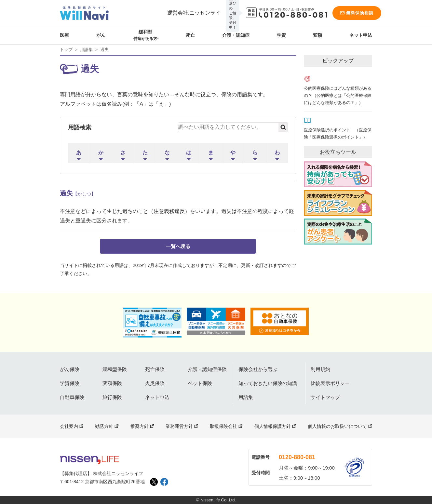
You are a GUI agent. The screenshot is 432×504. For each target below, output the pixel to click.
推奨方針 (140, 426)
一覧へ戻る (178, 246)
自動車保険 (72, 397)
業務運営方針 (179, 426)
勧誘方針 (104, 426)
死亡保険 (155, 369)
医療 (64, 35)
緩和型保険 (115, 369)
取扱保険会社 (223, 426)
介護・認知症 (236, 35)
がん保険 (70, 369)
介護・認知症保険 (207, 369)
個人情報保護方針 (273, 426)
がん (101, 35)
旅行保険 (112, 397)
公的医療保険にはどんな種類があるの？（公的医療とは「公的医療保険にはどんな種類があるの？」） (338, 96)
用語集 (86, 50)
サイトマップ (325, 397)
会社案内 (69, 426)
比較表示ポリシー (330, 383)
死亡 (190, 35)
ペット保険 (200, 383)
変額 (317, 35)
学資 (281, 35)
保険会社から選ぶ (258, 369)
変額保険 (112, 383)
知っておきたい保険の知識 (268, 383)
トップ (66, 50)
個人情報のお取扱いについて (337, 426)
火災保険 (155, 383)
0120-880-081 (297, 457)
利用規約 (320, 369)
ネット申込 (361, 35)
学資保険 (70, 383)
